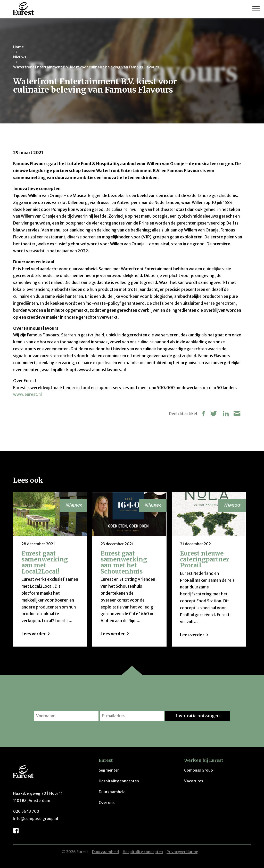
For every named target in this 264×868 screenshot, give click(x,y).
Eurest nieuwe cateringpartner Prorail (204, 559)
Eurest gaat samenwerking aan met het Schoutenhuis (124, 562)
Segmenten (109, 770)
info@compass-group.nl (36, 819)
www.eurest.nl (27, 394)
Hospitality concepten (119, 781)
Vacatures (193, 781)
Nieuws (20, 57)
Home (18, 47)
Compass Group (199, 770)
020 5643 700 (26, 811)
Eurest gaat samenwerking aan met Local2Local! (45, 562)
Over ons (107, 803)
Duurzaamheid (112, 792)
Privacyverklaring (183, 852)
